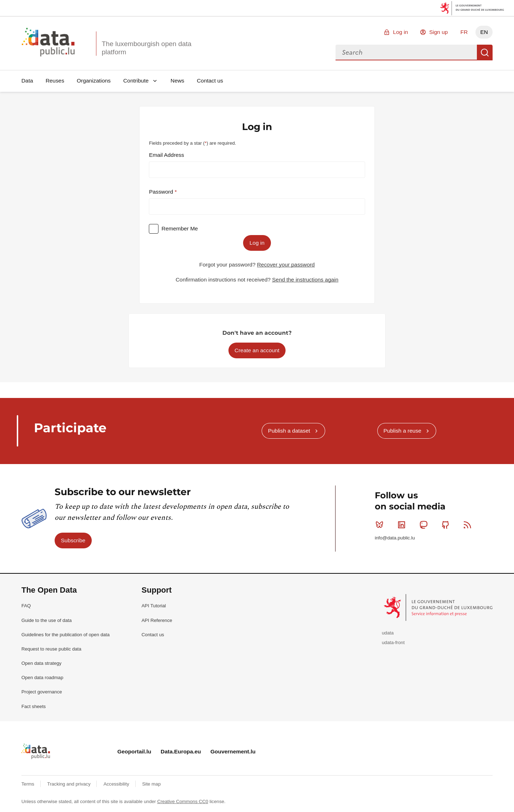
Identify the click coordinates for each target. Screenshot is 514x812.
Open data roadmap (42, 678)
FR (464, 32)
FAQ (26, 606)
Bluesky (381, 525)
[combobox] (406, 53)
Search (485, 53)
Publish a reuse (402, 431)
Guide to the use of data (47, 620)
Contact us (210, 81)
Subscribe (73, 540)
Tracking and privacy (69, 784)
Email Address (166, 155)
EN (484, 32)
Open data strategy (41, 663)
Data (27, 81)
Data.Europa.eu (181, 751)
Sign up (438, 32)
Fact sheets (34, 706)
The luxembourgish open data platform (147, 48)
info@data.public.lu (395, 538)
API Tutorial (154, 606)
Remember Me (180, 228)
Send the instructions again (305, 280)
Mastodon (425, 525)
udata (388, 633)
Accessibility (117, 784)
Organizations (94, 81)
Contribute (136, 81)
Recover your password (286, 265)
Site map (151, 784)
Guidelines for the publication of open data (65, 635)
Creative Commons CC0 (183, 801)
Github (447, 525)
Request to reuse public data (51, 649)
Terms (29, 784)
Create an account (257, 350)
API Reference (157, 620)
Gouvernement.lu (233, 751)
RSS (469, 525)
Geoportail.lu (134, 751)
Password (162, 192)
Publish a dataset (289, 431)
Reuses (55, 81)
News (177, 81)
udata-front (393, 642)
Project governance (42, 692)
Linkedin (403, 525)
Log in (400, 32)
